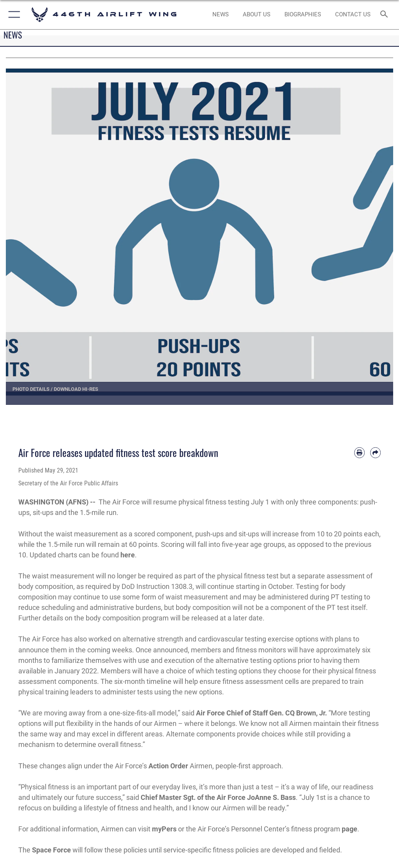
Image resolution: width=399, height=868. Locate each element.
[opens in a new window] (256, 15)
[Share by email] (375, 452)
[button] (13, 15)
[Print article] (359, 452)
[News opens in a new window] (220, 15)
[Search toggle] (386, 15)
